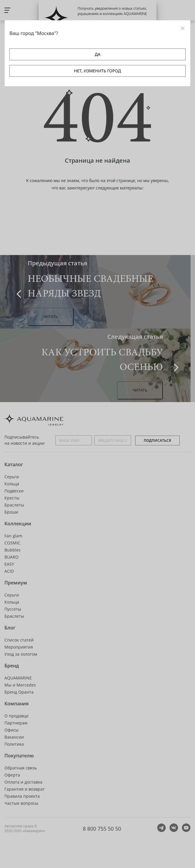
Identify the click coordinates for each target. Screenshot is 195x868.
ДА (97, 54)
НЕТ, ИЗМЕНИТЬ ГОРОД (97, 71)
